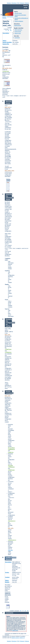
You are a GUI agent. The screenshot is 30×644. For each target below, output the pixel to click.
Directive (9, 559)
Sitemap (27, 3)
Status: (5, 41)
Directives (14, 3)
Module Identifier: (7, 42)
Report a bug (18, 33)
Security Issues (18, 13)
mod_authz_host (7, 68)
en (10, 29)
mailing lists (15, 631)
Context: (7, 577)
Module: (7, 582)
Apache (4, 17)
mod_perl (10, 550)
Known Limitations (19, 21)
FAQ (18, 3)
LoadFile (11, 452)
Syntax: (7, 572)
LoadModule (11, 449)
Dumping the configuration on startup (10, 323)
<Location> (6, 71)
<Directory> (12, 521)
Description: (6, 33)
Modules (9, 3)
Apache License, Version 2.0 (18, 638)
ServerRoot (11, 448)
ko (11, 30)
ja (8, 30)
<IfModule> (8, 352)
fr (6, 30)
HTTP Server (10, 17)
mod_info (5, 51)
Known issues (18, 32)
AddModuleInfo (17, 26)
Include (10, 465)
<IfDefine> (8, 349)
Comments (17, 38)
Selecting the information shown (10, 197)
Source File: (6, 44)
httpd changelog (18, 30)
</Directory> (12, 540)
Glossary (22, 3)
